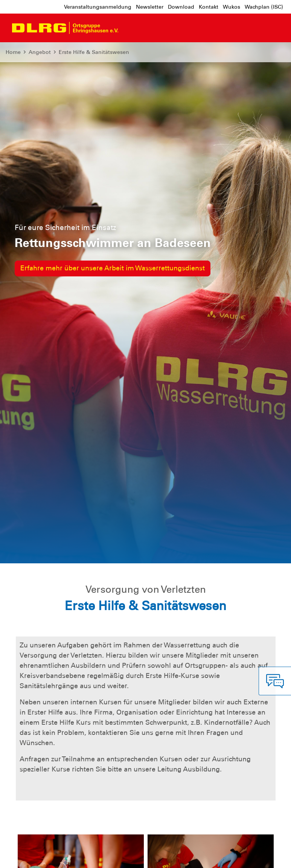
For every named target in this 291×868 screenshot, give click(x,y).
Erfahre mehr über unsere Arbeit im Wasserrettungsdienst (113, 268)
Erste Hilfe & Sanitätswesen (94, 52)
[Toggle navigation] (131, 28)
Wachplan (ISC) (264, 7)
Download (181, 7)
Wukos (232, 7)
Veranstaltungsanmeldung (98, 7)
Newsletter (150, 7)
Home (13, 52)
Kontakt (209, 7)
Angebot (40, 52)
